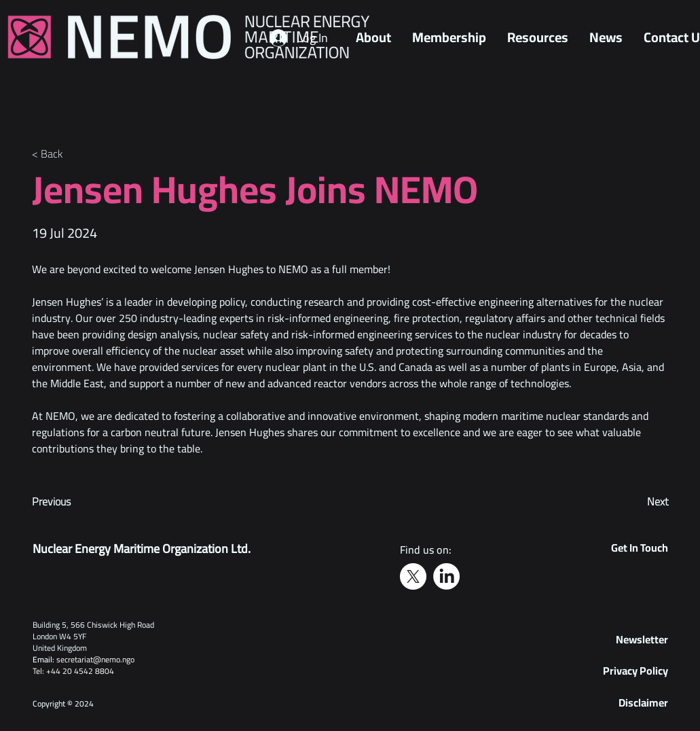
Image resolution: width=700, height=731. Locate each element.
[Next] (635, 502)
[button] (642, 639)
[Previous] (77, 502)
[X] (413, 576)
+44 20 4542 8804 (80, 671)
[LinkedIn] (446, 576)
